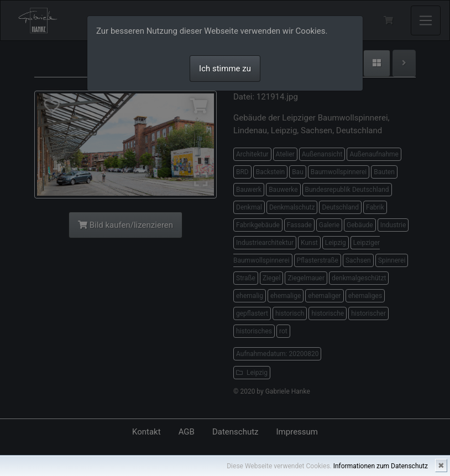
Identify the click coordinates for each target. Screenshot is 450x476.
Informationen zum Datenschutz (381, 466)
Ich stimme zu (225, 69)
